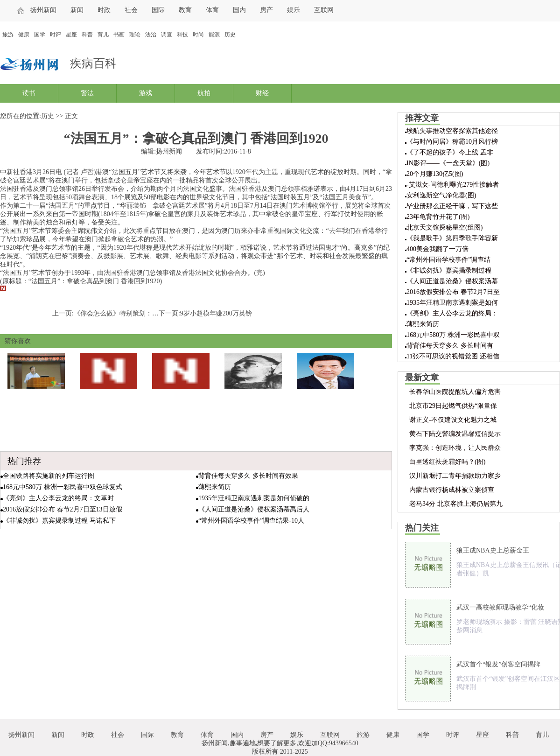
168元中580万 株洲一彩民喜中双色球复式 (63, 487)
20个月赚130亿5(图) (435, 174)
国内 (239, 10)
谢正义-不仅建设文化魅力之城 (453, 420)
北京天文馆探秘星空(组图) (444, 227)
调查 (167, 35)
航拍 (204, 93)
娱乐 (294, 10)
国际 (158, 10)
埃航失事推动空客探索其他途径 (452, 131)
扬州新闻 (43, 10)
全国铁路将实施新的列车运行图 (49, 476)
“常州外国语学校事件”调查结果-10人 (251, 521)
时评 (56, 35)
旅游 (8, 35)
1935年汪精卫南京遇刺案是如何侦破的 (254, 498)
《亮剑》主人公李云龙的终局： (452, 313)
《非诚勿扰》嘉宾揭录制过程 (449, 270)
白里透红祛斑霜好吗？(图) (447, 462)
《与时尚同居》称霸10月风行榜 (452, 142)
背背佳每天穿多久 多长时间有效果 (248, 476)
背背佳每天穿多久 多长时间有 (450, 346)
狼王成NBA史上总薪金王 (493, 550)
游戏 (146, 93)
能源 (214, 35)
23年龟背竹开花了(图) (438, 217)
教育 (185, 10)
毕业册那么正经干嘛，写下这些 (452, 206)
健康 (24, 35)
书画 (119, 35)
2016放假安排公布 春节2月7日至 (453, 292)
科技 (182, 35)
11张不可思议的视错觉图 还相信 (453, 356)
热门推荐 (24, 461)
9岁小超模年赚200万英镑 (216, 313)
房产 (266, 10)
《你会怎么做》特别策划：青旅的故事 (129, 313)
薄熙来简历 (215, 487)
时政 (104, 10)
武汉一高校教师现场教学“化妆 (500, 607)
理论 (135, 35)
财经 (262, 93)
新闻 (77, 10)
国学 (40, 35)
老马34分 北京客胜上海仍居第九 (456, 504)
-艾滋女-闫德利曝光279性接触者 (453, 185)
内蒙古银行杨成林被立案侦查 (452, 490)
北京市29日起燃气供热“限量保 (453, 406)
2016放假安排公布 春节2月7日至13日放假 (63, 509)
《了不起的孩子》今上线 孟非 (450, 152)
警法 (87, 93)
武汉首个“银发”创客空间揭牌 (498, 664)
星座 (71, 35)
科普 (87, 35)
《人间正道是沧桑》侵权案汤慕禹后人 (254, 509)
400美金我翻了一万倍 (437, 249)
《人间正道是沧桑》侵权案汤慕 (452, 281)
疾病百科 (93, 63)
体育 (212, 10)
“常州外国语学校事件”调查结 (448, 260)
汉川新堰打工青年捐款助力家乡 (455, 476)
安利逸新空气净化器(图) (441, 195)
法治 (151, 35)
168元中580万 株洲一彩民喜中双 (453, 335)
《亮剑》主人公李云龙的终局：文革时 (58, 498)
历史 (230, 35)
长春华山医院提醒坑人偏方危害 (455, 392)
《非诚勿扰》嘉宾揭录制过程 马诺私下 (59, 521)
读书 (29, 93)
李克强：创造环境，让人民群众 (455, 448)
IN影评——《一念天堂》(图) (448, 163)
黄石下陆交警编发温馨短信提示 (455, 434)
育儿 (103, 35)
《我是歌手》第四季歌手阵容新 (452, 238)
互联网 (324, 10)
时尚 (198, 35)
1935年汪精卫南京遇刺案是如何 (452, 303)
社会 (131, 10)
